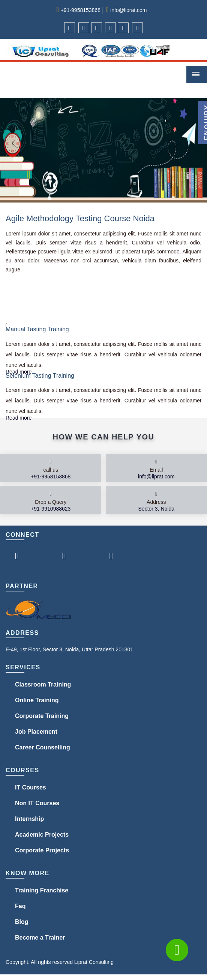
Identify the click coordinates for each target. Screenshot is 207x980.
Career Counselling (43, 747)
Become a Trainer (40, 938)
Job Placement (36, 732)
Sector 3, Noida (157, 509)
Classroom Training (43, 684)
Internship (29, 819)
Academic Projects (42, 835)
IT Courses (31, 787)
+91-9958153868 (81, 10)
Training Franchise (42, 890)
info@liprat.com (128, 10)
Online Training (37, 700)
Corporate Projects (42, 850)
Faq (20, 906)
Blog (22, 922)
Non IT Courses (37, 803)
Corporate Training (42, 716)
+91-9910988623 (51, 509)
